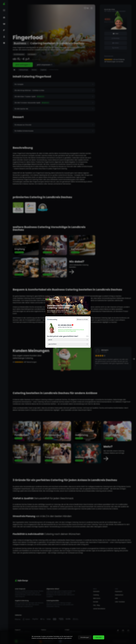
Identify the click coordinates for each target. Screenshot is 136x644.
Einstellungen (85, 637)
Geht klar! (99, 637)
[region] (68, 637)
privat (50, 340)
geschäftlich (52, 344)
